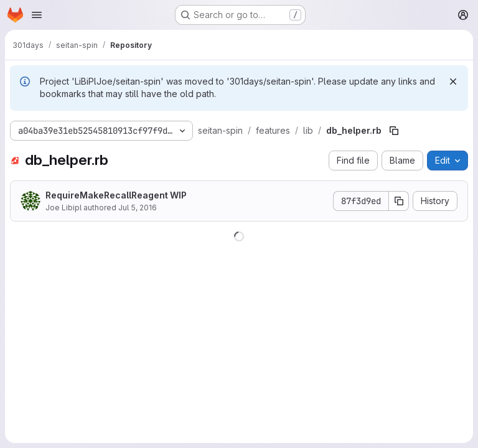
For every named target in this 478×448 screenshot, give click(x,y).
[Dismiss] (453, 82)
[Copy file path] (394, 131)
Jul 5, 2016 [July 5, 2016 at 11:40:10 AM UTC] (138, 208)
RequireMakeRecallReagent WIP (116, 195)
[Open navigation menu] (37, 15)
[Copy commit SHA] (399, 201)
